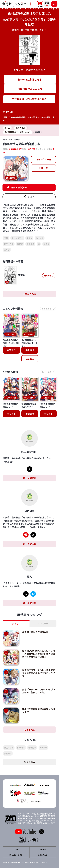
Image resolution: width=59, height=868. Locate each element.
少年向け (21, 747)
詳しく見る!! (29, 478)
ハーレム (40, 238)
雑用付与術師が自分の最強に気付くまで (39, 710)
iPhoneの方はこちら (30, 79)
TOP (16, 849)
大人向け (43, 747)
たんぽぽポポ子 (15, 117)
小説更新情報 (10, 372)
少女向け (8, 753)
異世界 (20, 244)
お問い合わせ (43, 855)
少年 (6, 238)
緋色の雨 (32, 117)
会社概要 (43, 849)
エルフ (7, 250)
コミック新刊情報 (13, 308)
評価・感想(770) (19, 187)
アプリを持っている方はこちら (29, 99)
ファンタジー (17, 238)
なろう (46, 244)
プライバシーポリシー (16, 855)
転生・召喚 (9, 244)
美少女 (29, 238)
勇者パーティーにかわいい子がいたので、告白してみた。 (38, 691)
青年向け (32, 747)
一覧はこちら (29, 294)
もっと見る (29, 730)
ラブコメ (30, 244)
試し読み (30, 359)
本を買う (11, 350)
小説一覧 (43, 168)
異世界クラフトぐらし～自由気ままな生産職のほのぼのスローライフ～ (39, 673)
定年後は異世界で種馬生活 (35, 632)
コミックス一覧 (44, 159)
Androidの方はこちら (30, 89)
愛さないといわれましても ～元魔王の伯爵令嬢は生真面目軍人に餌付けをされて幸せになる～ (39, 654)
